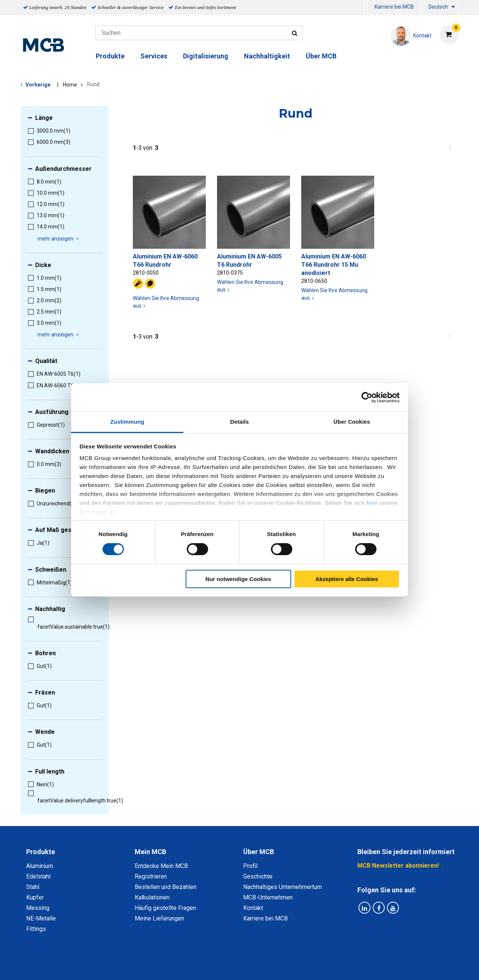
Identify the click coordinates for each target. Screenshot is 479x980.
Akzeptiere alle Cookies (347, 579)
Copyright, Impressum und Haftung (340, 966)
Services (154, 56)
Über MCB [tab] (259, 852)
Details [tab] (239, 422)
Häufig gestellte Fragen (165, 908)
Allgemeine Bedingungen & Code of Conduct (227, 966)
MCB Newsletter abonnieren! (398, 866)
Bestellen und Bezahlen (166, 887)
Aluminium (40, 866)
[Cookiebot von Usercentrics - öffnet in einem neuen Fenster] (367, 397)
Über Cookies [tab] (352, 422)
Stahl (33, 887)
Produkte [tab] (41, 852)
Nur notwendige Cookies (238, 579)
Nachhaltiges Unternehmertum (283, 887)
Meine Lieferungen (159, 918)
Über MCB (321, 56)
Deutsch (438, 7)
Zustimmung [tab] (127, 422)
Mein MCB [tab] (150, 852)
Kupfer (35, 897)
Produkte (110, 56)
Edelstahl (38, 876)
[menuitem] (366, 8)
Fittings (36, 929)
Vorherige (38, 85)
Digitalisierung (206, 56)
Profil (250, 866)
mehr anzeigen (59, 239)
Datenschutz (142, 966)
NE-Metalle (41, 918)
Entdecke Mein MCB (161, 866)
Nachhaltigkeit (267, 56)
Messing (38, 908)
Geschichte (258, 876)
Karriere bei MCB (394, 7)
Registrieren (151, 876)
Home (70, 85)
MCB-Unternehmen (268, 897)
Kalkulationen (152, 897)
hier (372, 503)
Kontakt (253, 908)
